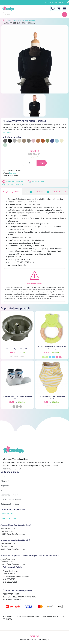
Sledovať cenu (36, 182)
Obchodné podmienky (9, 495)
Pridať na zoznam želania (15, 182)
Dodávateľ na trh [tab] (60, 192)
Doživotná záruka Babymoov (12, 504)
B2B (2, 490)
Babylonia (12, 173)
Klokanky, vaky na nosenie (24, 20)
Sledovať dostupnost (13, 184)
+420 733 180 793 (8, 519)
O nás (3, 477)
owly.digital (45, 640)
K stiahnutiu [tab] (43, 192)
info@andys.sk (7, 513)
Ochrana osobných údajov (11, 499)
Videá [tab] (29, 192)
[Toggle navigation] (65, 8)
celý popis (7, 132)
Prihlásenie (49, 2)
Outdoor (9, 20)
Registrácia (59, 2)
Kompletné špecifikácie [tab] (11, 192)
